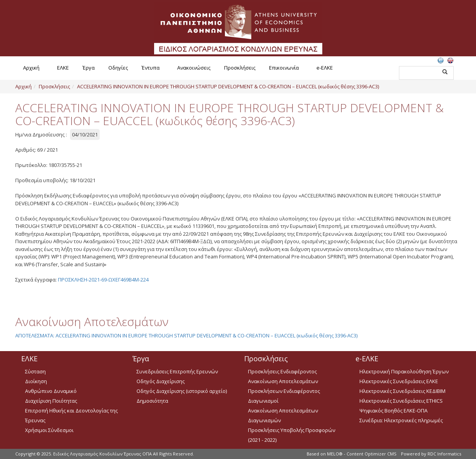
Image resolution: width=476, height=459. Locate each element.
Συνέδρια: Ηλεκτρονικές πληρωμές (401, 420)
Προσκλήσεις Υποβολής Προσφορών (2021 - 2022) (292, 435)
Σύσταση (35, 371)
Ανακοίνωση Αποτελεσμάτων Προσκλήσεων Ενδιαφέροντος (284, 386)
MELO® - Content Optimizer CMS (362, 454)
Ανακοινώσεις (194, 68)
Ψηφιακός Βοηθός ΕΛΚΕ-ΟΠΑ (393, 411)
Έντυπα (151, 68)
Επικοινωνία (284, 68)
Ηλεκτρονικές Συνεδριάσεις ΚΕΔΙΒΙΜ (402, 391)
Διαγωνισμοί (263, 401)
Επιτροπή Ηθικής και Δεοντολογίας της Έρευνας (71, 415)
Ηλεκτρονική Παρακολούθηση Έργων (404, 371)
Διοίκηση (36, 381)
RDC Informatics (444, 454)
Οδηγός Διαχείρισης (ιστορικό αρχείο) (182, 391)
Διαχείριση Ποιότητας (51, 401)
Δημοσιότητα (152, 401)
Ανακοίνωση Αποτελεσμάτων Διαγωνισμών (283, 415)
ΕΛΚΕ (63, 68)
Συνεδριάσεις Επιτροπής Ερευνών (177, 371)
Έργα (89, 68)
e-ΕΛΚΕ (325, 68)
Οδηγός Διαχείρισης (161, 381)
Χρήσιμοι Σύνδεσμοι (49, 430)
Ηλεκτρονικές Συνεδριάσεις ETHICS (401, 401)
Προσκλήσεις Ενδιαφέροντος (282, 371)
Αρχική (31, 68)
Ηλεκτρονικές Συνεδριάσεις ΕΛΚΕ (399, 381)
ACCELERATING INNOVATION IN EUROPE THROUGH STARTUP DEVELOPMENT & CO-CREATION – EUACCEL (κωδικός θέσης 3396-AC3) (228, 86)
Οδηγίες (118, 68)
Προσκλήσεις (240, 68)
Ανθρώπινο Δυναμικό (51, 391)
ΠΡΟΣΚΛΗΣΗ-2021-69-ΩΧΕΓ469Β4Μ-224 (103, 280)
